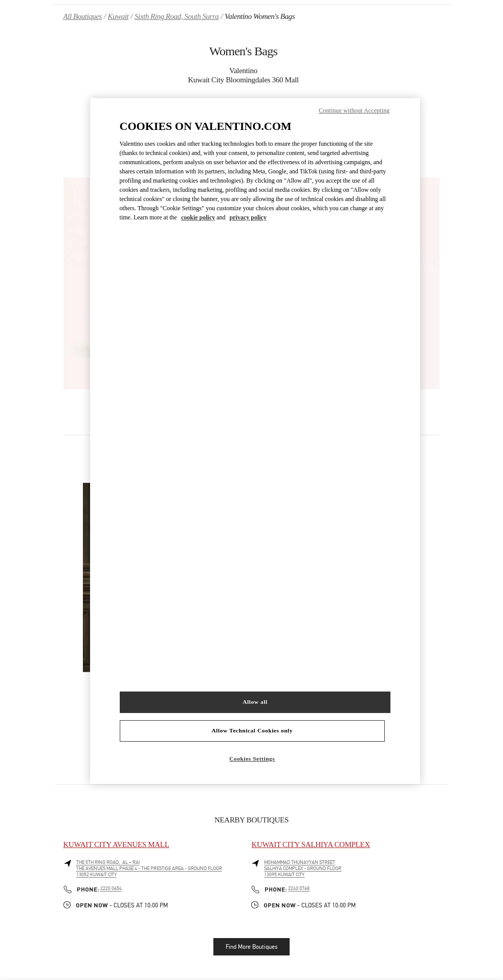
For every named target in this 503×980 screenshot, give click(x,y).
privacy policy (248, 217)
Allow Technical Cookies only (252, 730)
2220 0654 (111, 888)
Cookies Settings (252, 759)
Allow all (255, 702)
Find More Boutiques (251, 947)
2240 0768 (299, 888)
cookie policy (198, 217)
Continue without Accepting (354, 110)
